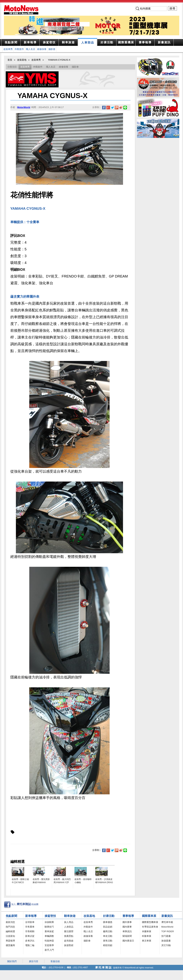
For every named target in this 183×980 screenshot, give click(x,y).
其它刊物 (166, 945)
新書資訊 (167, 916)
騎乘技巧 (49, 927)
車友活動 (108, 936)
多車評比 (30, 941)
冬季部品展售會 (150, 927)
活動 (107, 42)
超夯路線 (69, 941)
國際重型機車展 (150, 922)
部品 (88, 43)
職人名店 (31, 49)
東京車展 (147, 941)
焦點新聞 (11, 42)
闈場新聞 (127, 936)
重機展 (126, 42)
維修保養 (42, 49)
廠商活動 (108, 931)
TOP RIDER (168, 931)
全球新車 (30, 922)
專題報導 (10, 941)
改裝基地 (22, 60)
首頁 (10, 60)
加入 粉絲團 (25, 904)
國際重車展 (149, 916)
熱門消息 (10, 927)
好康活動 (109, 916)
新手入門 (49, 950)
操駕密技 (50, 916)
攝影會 (52, 49)
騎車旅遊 (70, 916)
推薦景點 (69, 936)
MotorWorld (167, 927)
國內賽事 (127, 927)
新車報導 (31, 916)
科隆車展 (147, 936)
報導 (30, 42)
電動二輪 (30, 945)
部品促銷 (108, 927)
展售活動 (108, 941)
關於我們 (12, 961)
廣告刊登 (34, 961)
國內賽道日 (128, 941)
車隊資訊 (127, 931)
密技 (49, 42)
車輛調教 (49, 936)
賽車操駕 (49, 931)
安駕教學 (49, 945)
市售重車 (30, 927)
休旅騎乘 (49, 922)
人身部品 (69, 927)
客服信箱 (55, 961)
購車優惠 (108, 922)
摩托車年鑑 (167, 922)
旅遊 (68, 42)
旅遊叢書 (166, 941)
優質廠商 (10, 945)
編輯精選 (10, 931)
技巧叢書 (166, 936)
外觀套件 (19, 49)
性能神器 (49, 941)
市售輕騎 (30, 931)
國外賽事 (127, 922)
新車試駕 (30, 936)
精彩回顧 (108, 945)
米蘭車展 (147, 931)
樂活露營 (69, 931)
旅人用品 (69, 922)
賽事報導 (128, 916)
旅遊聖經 (69, 945)
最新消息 (10, 922)
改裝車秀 (8, 49)
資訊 (164, 42)
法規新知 (10, 936)
